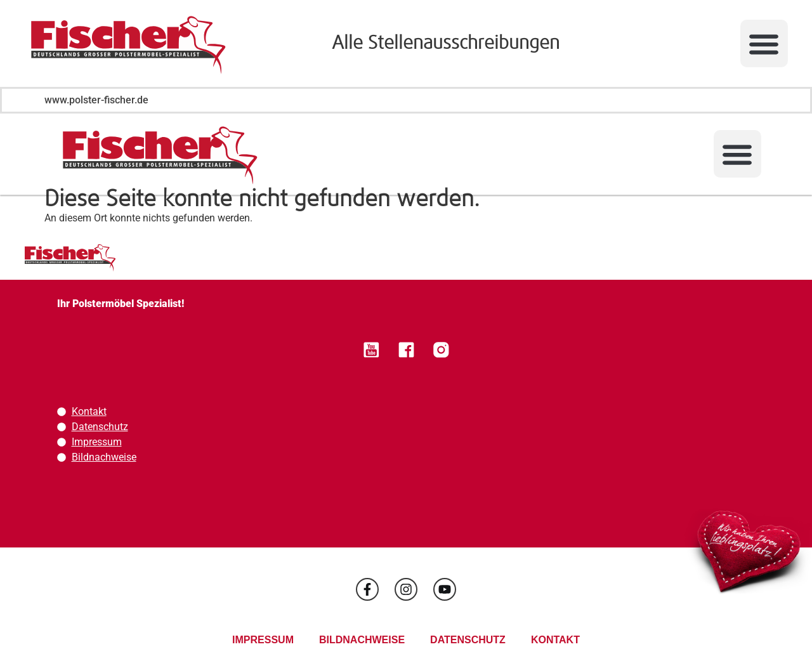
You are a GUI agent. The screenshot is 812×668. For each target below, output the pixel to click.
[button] (764, 43)
